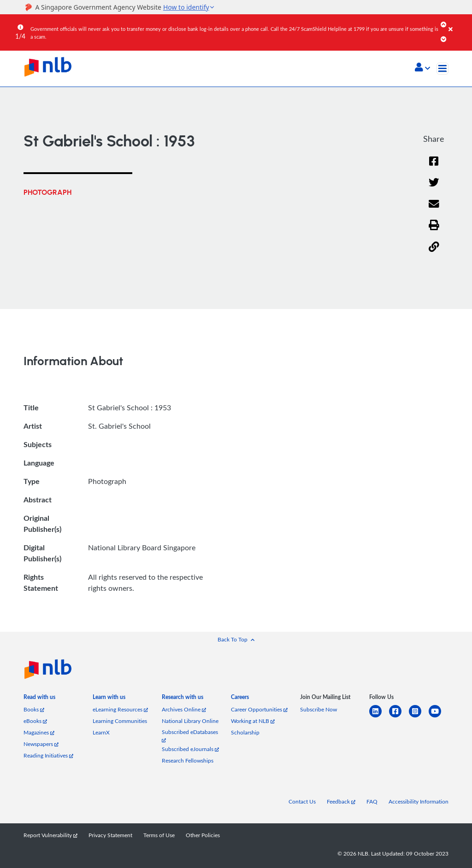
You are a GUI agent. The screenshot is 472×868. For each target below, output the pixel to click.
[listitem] (39, 699)
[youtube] (439, 717)
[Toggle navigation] (442, 69)
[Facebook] (434, 167)
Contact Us (302, 801)
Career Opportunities (259, 709)
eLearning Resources (120, 709)
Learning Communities (120, 721)
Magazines (39, 732)
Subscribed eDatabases (190, 736)
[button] (422, 68)
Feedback (341, 801)
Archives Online (184, 709)
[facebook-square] (399, 717)
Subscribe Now (319, 709)
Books (34, 709)
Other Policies (203, 835)
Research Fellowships (188, 760)
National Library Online (190, 721)
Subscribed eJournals (190, 749)
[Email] (434, 210)
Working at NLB (253, 721)
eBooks (35, 721)
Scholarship (245, 732)
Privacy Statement (110, 835)
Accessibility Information (419, 801)
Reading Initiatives (48, 755)
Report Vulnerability (50, 835)
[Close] (459, 23)
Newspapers (41, 744)
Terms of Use (159, 835)
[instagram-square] (419, 717)
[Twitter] (434, 188)
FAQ (372, 801)
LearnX (101, 732)
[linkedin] (379, 717)
